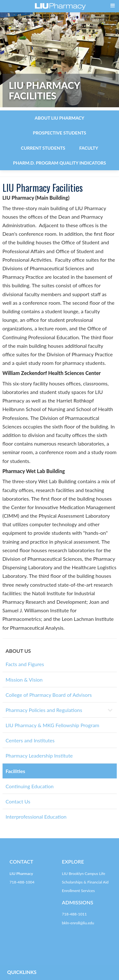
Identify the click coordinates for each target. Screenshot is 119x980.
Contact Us (18, 801)
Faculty (89, 148)
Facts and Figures (25, 664)
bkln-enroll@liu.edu (78, 923)
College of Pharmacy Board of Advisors (49, 695)
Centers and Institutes (30, 740)
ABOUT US (18, 651)
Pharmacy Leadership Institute (39, 755)
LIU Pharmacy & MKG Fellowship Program (53, 725)
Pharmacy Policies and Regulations (44, 710)
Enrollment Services (78, 891)
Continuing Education (30, 786)
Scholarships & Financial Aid (85, 882)
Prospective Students (59, 133)
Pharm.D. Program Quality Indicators (60, 163)
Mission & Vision (24, 680)
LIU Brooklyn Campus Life (84, 874)
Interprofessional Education (36, 817)
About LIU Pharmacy (59, 118)
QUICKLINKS (22, 972)
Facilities (16, 771)
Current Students (43, 148)
